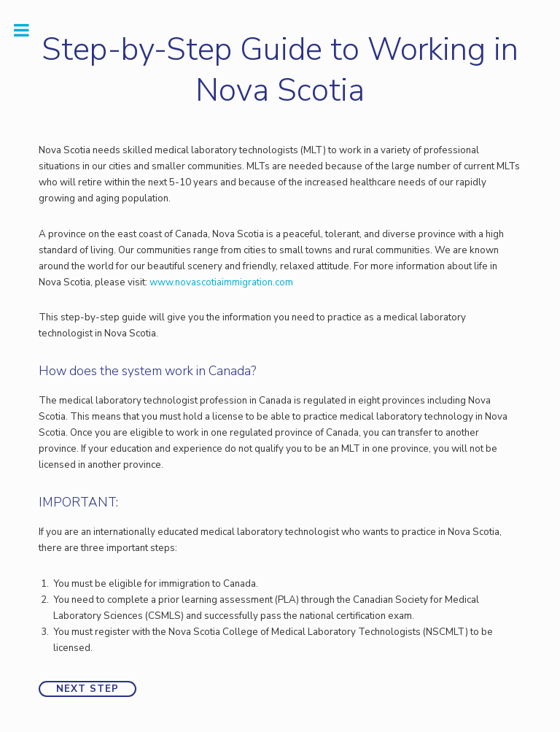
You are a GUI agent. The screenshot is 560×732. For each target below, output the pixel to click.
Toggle (29, 30)
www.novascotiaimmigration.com (221, 282)
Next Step (87, 689)
